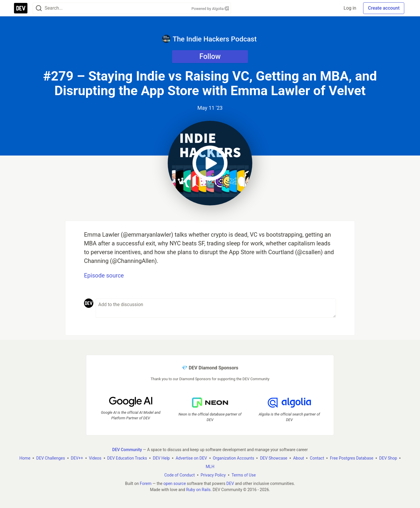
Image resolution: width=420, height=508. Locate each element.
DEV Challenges (50, 458)
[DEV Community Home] (21, 8)
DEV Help (161, 458)
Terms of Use (244, 475)
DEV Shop (388, 458)
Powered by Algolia (210, 9)
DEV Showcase (274, 458)
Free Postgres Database (352, 458)
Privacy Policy (213, 475)
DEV (230, 483)
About (299, 458)
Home (25, 458)
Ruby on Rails (198, 490)
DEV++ (77, 458)
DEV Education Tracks (127, 458)
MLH (210, 467)
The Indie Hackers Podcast (209, 39)
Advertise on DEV (191, 458)
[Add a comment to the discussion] (216, 308)
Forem (146, 483)
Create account (384, 8)
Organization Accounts (234, 458)
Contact (317, 458)
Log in (350, 8)
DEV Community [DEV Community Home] (127, 450)
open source (175, 483)
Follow (210, 56)
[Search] (39, 8)
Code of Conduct (180, 475)
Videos (95, 458)
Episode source (104, 275)
